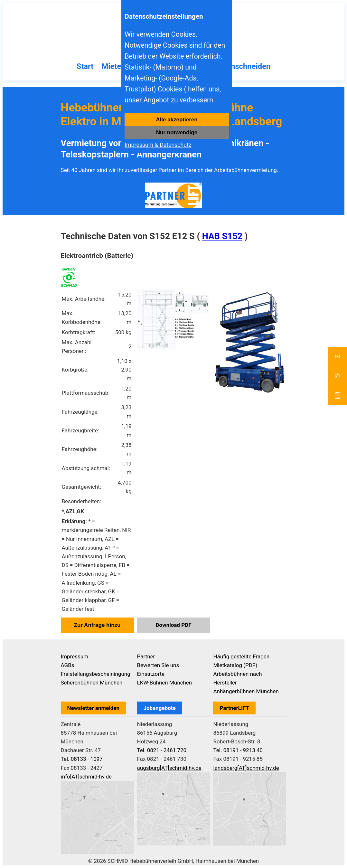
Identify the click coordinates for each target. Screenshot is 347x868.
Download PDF (174, 625)
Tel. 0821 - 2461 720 (162, 750)
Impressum (75, 656)
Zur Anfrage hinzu (97, 625)
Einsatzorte (151, 674)
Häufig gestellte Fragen (241, 656)
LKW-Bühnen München (165, 683)
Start (85, 66)
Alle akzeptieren (177, 120)
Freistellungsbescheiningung (96, 674)
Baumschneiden (243, 66)
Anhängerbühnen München (246, 691)
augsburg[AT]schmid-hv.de (169, 768)
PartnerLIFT (234, 708)
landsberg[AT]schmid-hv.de (246, 768)
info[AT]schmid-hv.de (86, 777)
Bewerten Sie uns (158, 665)
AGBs (68, 665)
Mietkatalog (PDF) (235, 665)
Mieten (113, 66)
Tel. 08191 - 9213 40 (238, 750)
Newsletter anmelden (94, 708)
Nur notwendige (177, 132)
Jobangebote (160, 708)
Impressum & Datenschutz (158, 145)
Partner (146, 656)
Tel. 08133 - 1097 (82, 759)
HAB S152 (222, 236)
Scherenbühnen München (92, 683)
